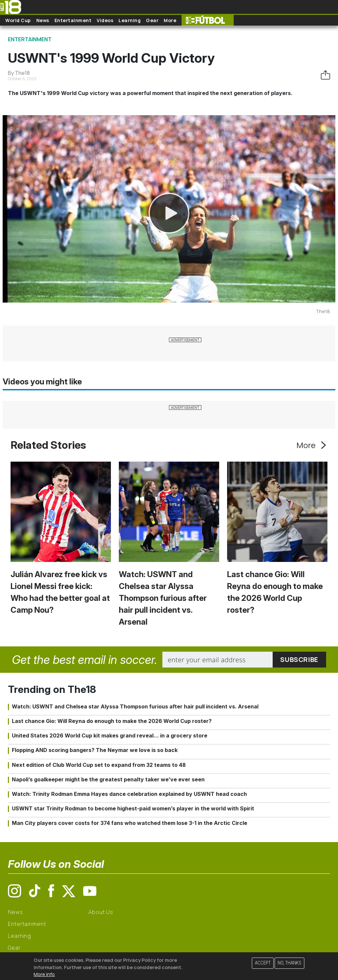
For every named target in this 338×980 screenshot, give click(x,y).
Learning (130, 20)
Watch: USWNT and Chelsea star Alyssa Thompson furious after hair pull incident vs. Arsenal (163, 598)
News (43, 20)
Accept (263, 963)
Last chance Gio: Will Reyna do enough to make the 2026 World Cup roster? (112, 721)
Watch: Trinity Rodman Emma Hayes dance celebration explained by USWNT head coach (129, 794)
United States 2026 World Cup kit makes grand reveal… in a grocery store (110, 735)
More (170, 20)
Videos (105, 20)
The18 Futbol (208, 20)
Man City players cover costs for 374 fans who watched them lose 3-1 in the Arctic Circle (130, 823)
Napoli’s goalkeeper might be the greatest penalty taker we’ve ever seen (108, 779)
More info (44, 974)
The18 (323, 311)
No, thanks (289, 963)
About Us (101, 912)
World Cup (18, 20)
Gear (152, 20)
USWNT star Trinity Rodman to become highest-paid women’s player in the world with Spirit (133, 808)
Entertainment (73, 20)
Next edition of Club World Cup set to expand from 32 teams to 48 (99, 765)
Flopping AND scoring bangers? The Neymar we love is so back (95, 750)
